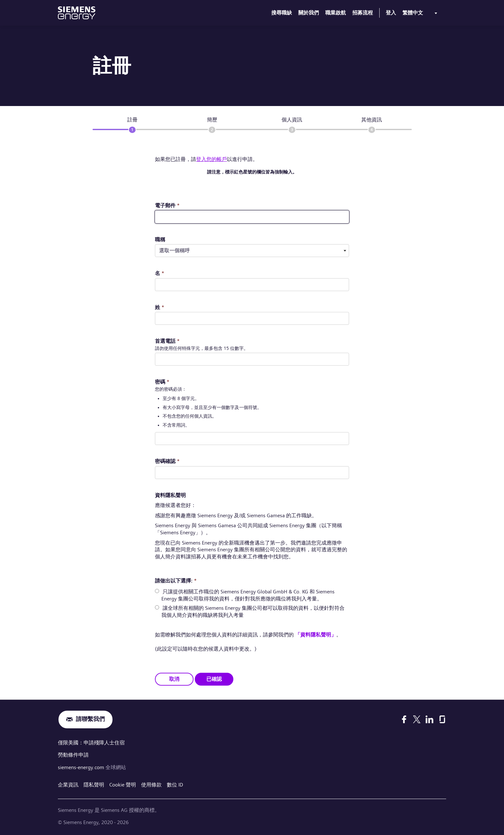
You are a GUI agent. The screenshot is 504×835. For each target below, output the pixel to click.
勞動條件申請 (73, 755)
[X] (417, 719)
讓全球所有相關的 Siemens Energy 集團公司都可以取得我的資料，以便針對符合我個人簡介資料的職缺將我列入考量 (253, 612)
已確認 (214, 679)
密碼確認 (167, 461)
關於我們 (309, 13)
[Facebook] (404, 719)
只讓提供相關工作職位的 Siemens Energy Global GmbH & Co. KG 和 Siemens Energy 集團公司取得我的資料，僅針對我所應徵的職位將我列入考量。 (248, 595)
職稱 (160, 240)
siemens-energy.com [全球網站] (82, 767)
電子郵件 (167, 205)
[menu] (421, 14)
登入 (391, 13)
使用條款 (151, 784)
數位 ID (175, 784)
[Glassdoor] (442, 719)
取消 (174, 679)
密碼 (162, 382)
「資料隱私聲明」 (316, 635)
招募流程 (363, 13)
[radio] (157, 591)
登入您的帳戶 (212, 159)
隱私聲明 (94, 784)
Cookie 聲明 (123, 784)
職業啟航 (336, 13)
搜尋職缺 (282, 13)
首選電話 (167, 341)
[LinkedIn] (429, 719)
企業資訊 (68, 784)
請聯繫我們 (90, 719)
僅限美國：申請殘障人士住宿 (91, 742)
